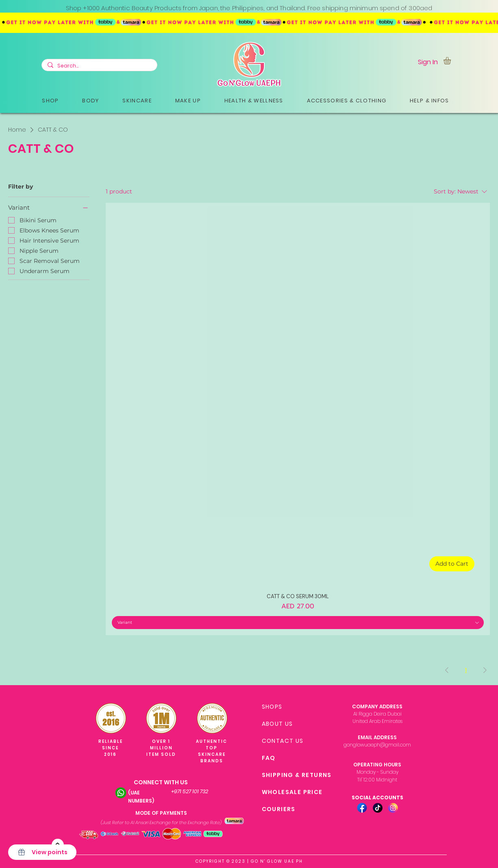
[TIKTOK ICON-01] (378, 808)
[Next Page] (485, 670)
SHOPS (272, 707)
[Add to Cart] (452, 564)
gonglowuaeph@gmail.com (377, 745)
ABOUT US (277, 724)
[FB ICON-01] (362, 808)
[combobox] (298, 623)
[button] (51, 101)
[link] (451, 61)
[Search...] (99, 66)
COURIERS (279, 809)
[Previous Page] (447, 670)
